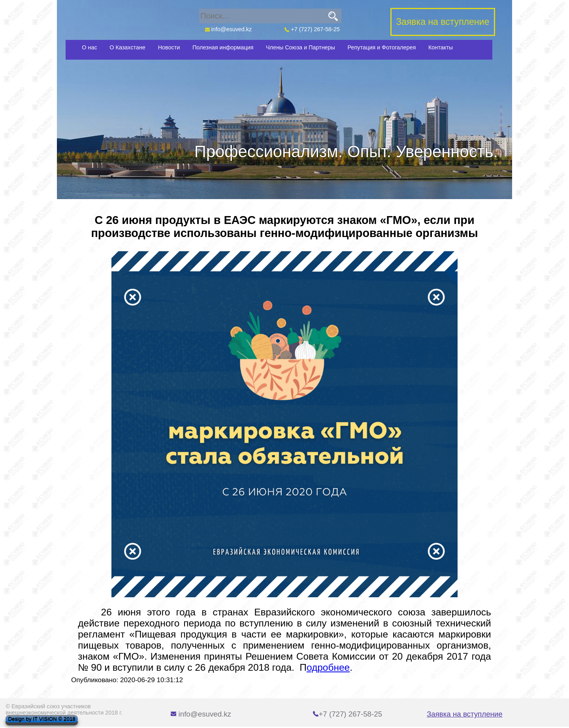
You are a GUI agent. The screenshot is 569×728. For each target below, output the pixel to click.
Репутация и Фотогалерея (382, 47)
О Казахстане (127, 47)
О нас (89, 47)
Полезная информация (223, 47)
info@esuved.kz (228, 29)
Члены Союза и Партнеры (301, 47)
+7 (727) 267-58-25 (312, 29)
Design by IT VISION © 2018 (41, 719)
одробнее (328, 667)
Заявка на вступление (465, 714)
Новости (169, 47)
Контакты (441, 47)
